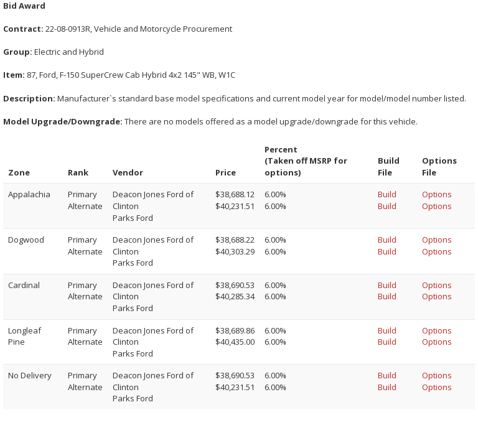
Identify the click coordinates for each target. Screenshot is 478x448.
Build (387, 194)
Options (437, 194)
